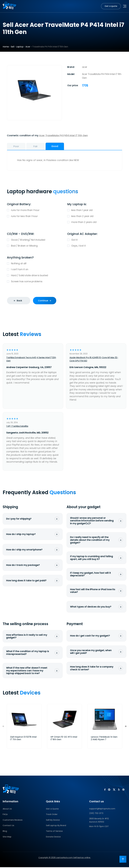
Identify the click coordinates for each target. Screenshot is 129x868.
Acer (28, 47)
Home (6, 47)
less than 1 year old (95, 211)
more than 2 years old (95, 223)
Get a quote (111, 6)
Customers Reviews (13, 821)
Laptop (20, 47)
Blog (5, 832)
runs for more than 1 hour (34, 211)
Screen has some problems (65, 282)
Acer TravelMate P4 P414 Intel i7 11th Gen (63, 135)
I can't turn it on (65, 270)
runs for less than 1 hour (34, 217)
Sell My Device (53, 821)
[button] (126, 727)
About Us (7, 810)
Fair (46, 147)
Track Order (52, 815)
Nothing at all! (65, 264)
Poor (20, 147)
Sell (13, 47)
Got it (95, 241)
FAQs (5, 815)
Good (72, 147)
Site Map (7, 837)
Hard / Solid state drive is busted (65, 276)
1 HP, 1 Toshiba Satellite (17, 427)
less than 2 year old (95, 217)
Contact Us (8, 826)
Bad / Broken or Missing (34, 247)
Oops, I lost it (95, 247)
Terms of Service (54, 832)
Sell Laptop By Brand (56, 826)
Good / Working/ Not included (34, 241)
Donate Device (53, 837)
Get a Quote (52, 810)
